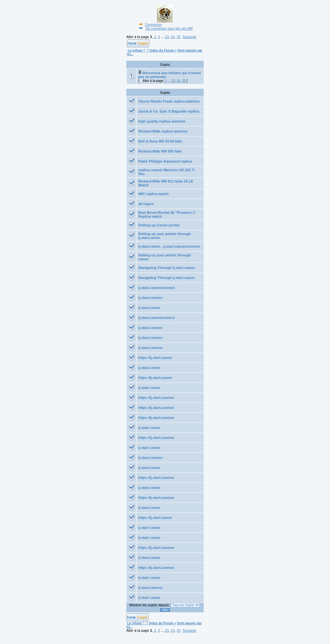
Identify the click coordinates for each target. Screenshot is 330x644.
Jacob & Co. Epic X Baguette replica (169, 111)
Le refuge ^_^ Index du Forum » (152, 50)
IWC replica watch (153, 194)
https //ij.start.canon (155, 358)
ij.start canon (149, 388)
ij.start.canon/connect (157, 288)
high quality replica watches (162, 121)
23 (167, 37)
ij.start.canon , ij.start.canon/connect (169, 246)
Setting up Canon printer (159, 225)
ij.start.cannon (150, 298)
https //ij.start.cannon (156, 398)
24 (173, 37)
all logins (146, 204)
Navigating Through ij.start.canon (166, 268)
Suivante (189, 37)
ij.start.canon (149, 308)
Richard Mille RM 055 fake (160, 151)
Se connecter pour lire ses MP (165, 28)
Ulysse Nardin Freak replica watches (169, 101)
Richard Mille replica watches (163, 131)
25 (179, 37)
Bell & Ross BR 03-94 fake (160, 141)
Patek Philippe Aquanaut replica (165, 161)
